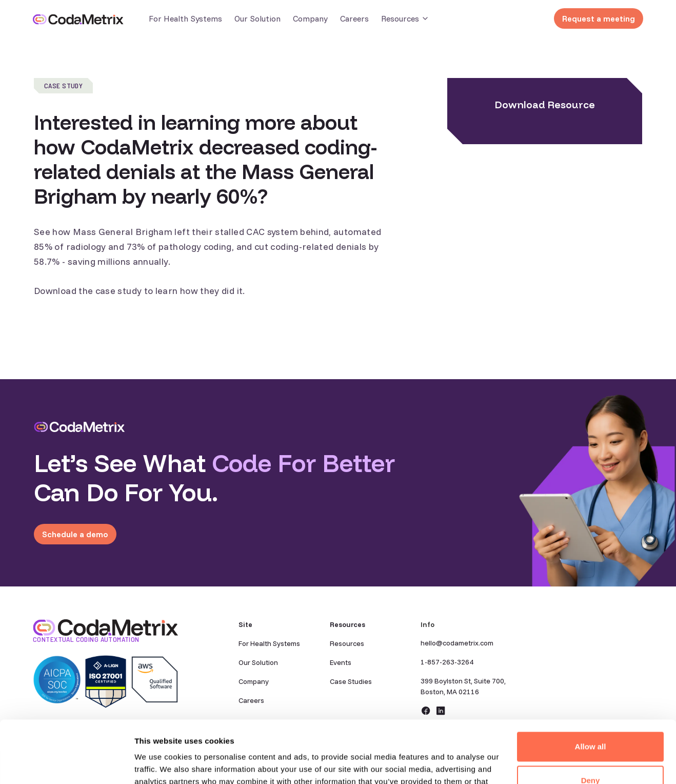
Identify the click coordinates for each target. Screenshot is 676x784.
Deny (591, 722)
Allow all (591, 688)
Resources (347, 643)
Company (310, 18)
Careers (354, 18)
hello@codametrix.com (457, 643)
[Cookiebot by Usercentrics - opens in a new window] (66, 764)
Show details (158, 764)
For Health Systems (185, 18)
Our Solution (257, 18)
